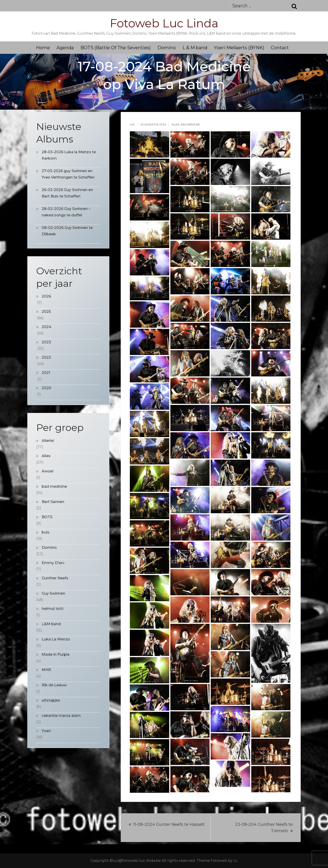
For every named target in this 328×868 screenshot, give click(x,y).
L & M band (195, 48)
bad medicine (190, 125)
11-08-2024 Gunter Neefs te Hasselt (169, 824)
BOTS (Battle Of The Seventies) (116, 48)
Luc (132, 125)
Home (43, 48)
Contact (280, 48)
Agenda (65, 48)
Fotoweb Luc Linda (164, 23)
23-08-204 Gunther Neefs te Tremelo (264, 828)
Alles (175, 125)
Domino (167, 48)
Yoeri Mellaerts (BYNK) (239, 48)
